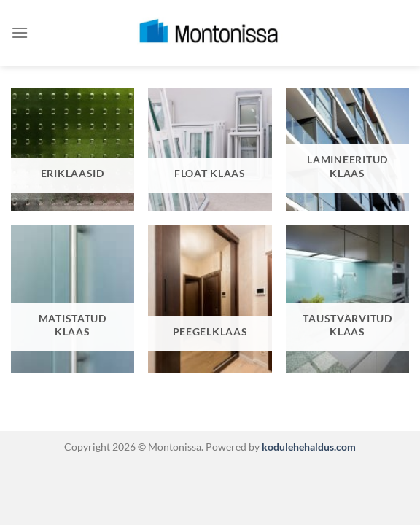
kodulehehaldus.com (308, 447)
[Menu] (20, 32)
